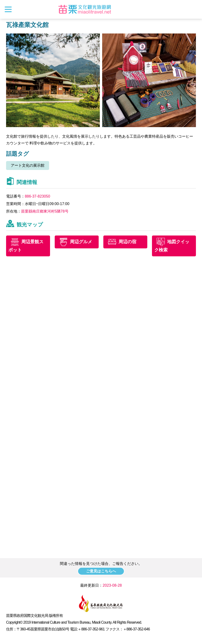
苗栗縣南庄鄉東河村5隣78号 (45, 211)
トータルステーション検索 (194, 9)
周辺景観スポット (26, 246)
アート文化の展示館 (28, 165)
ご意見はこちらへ (101, 571)
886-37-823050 (38, 196)
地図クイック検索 (172, 246)
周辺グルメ (81, 242)
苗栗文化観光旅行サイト (85, 9)
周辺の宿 (127, 242)
